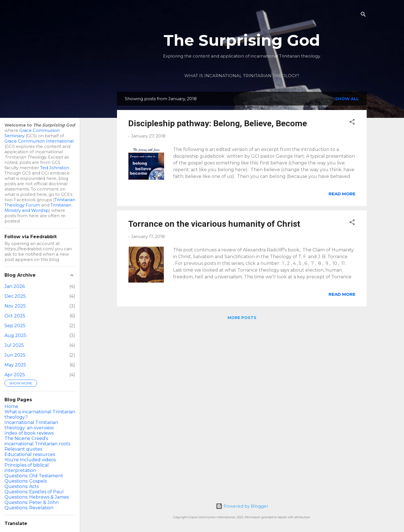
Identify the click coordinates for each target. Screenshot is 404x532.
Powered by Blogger (242, 506)
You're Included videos (30, 460)
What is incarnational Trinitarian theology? (242, 76)
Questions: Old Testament (34, 476)
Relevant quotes (23, 449)
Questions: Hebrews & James (37, 497)
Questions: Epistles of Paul (34, 492)
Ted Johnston (55, 168)
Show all (347, 99)
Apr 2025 (15, 375)
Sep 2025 (15, 326)
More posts (242, 318)
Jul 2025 (14, 345)
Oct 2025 (15, 316)
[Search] (363, 15)
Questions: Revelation (29, 508)
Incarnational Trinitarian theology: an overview (31, 425)
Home (11, 406)
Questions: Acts (22, 486)
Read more (342, 194)
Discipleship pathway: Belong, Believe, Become (218, 123)
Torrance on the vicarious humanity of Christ (214, 224)
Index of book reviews (29, 433)
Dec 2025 (15, 296)
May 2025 (15, 365)
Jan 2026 (15, 286)
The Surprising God (242, 40)
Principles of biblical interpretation (27, 468)
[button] (352, 123)
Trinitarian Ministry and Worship (38, 208)
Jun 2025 (15, 355)
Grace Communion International (39, 141)
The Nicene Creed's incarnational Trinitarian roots (37, 441)
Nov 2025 (15, 306)
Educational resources (30, 454)
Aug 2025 (15, 335)
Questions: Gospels (26, 481)
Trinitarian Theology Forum (40, 202)
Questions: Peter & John (32, 502)
